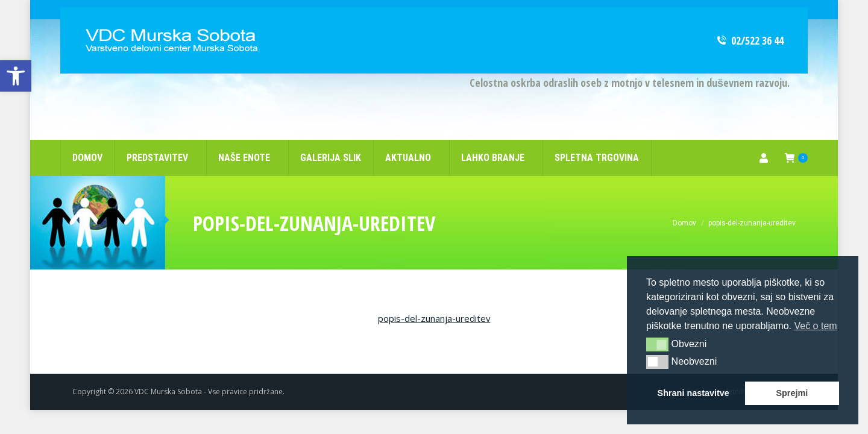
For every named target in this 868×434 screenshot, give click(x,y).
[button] (657, 344)
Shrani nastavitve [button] (693, 393)
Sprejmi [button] (792, 393)
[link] (16, 76)
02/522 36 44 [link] (750, 21)
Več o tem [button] (815, 326)
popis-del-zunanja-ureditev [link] (434, 299)
